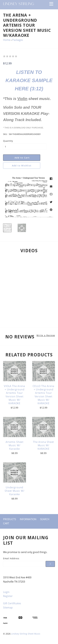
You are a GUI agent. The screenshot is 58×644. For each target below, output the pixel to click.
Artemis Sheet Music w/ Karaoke (15, 445)
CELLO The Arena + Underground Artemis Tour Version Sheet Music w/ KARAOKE (43, 395)
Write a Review (46, 335)
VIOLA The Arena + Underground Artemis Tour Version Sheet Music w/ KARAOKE (14, 395)
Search (45, 519)
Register (8, 596)
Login (6, 592)
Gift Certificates (12, 603)
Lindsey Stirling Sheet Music (26, 634)
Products (10, 519)
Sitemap (8, 608)
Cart (6, 523)
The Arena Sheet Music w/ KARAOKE (43, 445)
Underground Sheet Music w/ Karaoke (14, 491)
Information (28, 519)
